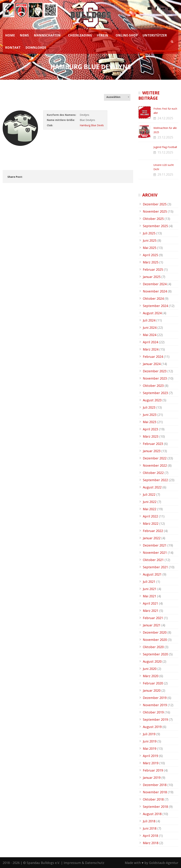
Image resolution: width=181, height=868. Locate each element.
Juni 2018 (150, 828)
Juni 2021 (150, 589)
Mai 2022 (150, 509)
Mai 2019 (150, 749)
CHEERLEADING (80, 35)
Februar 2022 (153, 531)
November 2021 (155, 553)
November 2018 (155, 792)
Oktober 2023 (153, 386)
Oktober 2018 (153, 799)
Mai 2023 (150, 422)
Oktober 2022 (153, 473)
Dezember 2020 (155, 632)
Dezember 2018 (155, 785)
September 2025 (155, 226)
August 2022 (152, 487)
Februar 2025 (153, 269)
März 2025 (151, 262)
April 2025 (150, 255)
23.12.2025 (165, 137)
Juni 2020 (150, 669)
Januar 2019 (152, 778)
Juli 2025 (149, 233)
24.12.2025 (165, 118)
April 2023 (150, 429)
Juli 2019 (149, 734)
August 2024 (152, 313)
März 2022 (151, 523)
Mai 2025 (150, 248)
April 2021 (150, 603)
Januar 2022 (152, 538)
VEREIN (103, 35)
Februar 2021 (153, 618)
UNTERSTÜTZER (155, 35)
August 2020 (152, 661)
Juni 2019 (150, 741)
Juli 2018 (149, 821)
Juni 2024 (150, 328)
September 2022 (155, 480)
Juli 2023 (149, 407)
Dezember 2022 (155, 458)
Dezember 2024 (155, 284)
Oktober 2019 (153, 712)
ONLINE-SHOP (127, 35)
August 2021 (152, 574)
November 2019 (155, 705)
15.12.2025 (165, 152)
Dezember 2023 (155, 371)
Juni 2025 (150, 240)
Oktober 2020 (153, 647)
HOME (10, 35)
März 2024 (151, 349)
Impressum (72, 863)
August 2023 (152, 400)
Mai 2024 (150, 335)
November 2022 (155, 465)
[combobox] (117, 97)
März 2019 (151, 763)
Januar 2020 (152, 690)
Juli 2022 (149, 494)
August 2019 (152, 727)
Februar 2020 (153, 683)
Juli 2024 (149, 320)
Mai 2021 (150, 596)
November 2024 (155, 291)
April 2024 (150, 342)
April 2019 (150, 756)
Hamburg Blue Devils (92, 125)
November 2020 (155, 640)
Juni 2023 (150, 415)
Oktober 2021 (153, 560)
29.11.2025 (165, 174)
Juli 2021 (149, 582)
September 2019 (155, 719)
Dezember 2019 (155, 698)
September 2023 (155, 393)
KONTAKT (13, 48)
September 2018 (155, 807)
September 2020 (155, 654)
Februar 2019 (153, 770)
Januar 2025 (152, 277)
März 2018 (151, 843)
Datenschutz (95, 863)
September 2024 (155, 306)
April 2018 (150, 836)
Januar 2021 (152, 625)
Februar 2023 (153, 444)
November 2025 (155, 211)
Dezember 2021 (155, 545)
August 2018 (152, 814)
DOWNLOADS (36, 48)
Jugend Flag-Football (165, 147)
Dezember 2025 (155, 204)
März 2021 (151, 611)
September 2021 (155, 567)
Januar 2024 (152, 364)
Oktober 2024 (153, 298)
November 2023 (155, 378)
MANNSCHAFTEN (47, 35)
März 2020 (151, 676)
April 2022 (150, 516)
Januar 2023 (152, 451)
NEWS (24, 35)
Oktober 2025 (153, 219)
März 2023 (151, 436)
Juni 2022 (150, 502)
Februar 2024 (153, 357)
